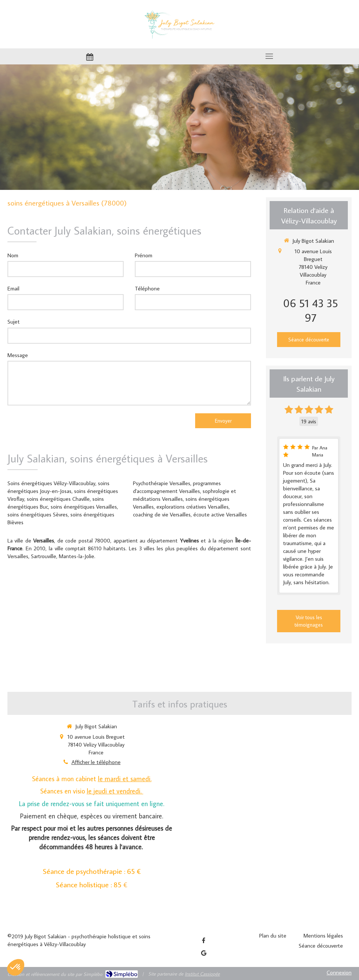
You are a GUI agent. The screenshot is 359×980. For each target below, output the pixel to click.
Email (13, 288)
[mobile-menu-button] (269, 56)
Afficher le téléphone (96, 762)
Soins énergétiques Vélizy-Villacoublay (51, 483)
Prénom (144, 255)
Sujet (14, 322)
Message (18, 355)
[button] (16, 967)
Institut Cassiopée (202, 974)
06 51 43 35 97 (311, 310)
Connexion (339, 972)
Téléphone (147, 288)
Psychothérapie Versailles (162, 483)
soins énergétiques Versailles (84, 507)
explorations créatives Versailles (193, 507)
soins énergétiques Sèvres (38, 514)
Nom (13, 255)
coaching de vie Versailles (162, 514)
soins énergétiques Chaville (58, 499)
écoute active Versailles (220, 514)
